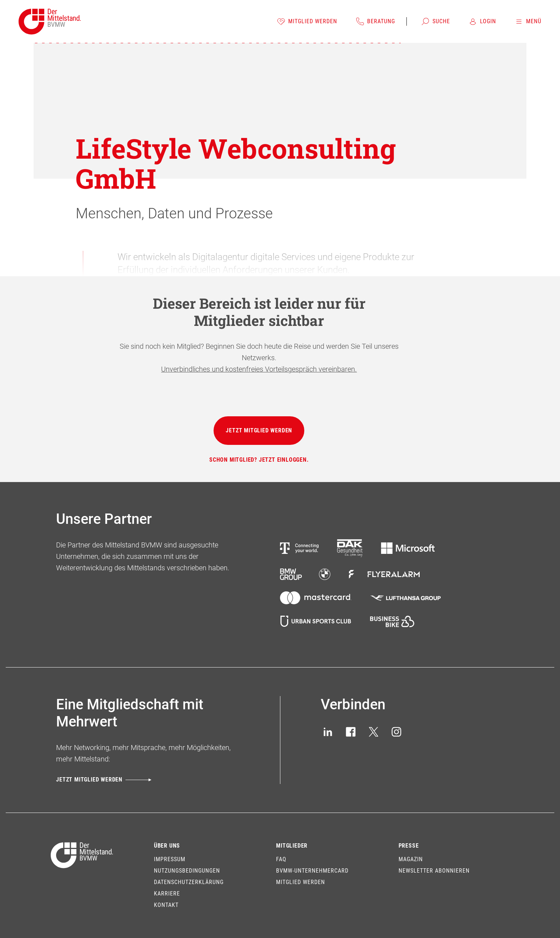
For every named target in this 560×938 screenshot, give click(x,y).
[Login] (482, 21)
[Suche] (436, 21)
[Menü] (528, 21)
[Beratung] (375, 21)
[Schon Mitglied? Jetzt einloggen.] (259, 460)
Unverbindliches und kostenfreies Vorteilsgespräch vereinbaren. (259, 369)
